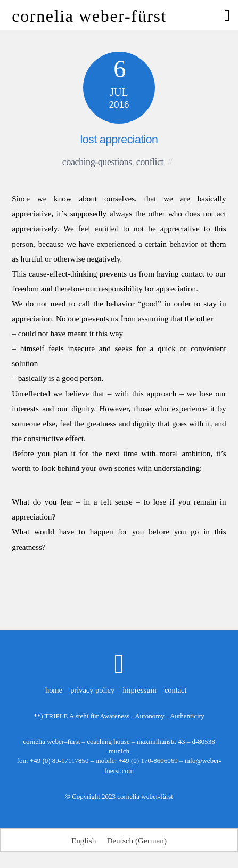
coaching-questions (97, 162)
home (54, 690)
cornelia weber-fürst (145, 796)
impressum (139, 690)
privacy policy (92, 690)
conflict (150, 162)
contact (176, 690)
